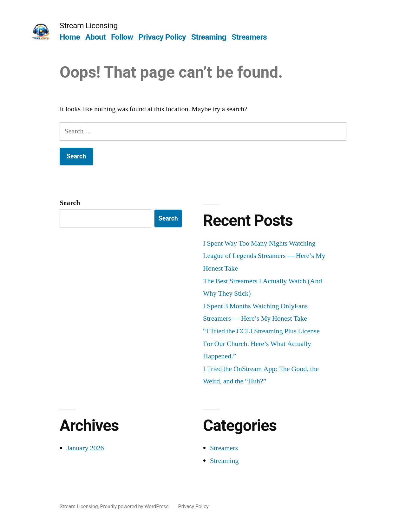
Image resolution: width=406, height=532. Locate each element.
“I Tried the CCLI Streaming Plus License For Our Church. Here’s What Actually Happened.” (261, 344)
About (95, 37)
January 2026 (85, 448)
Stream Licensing (89, 26)
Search (70, 203)
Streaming (209, 37)
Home (70, 37)
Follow (122, 37)
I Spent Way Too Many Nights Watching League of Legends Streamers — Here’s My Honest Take (264, 256)
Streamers (249, 37)
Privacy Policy (162, 37)
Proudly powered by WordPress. (135, 506)
